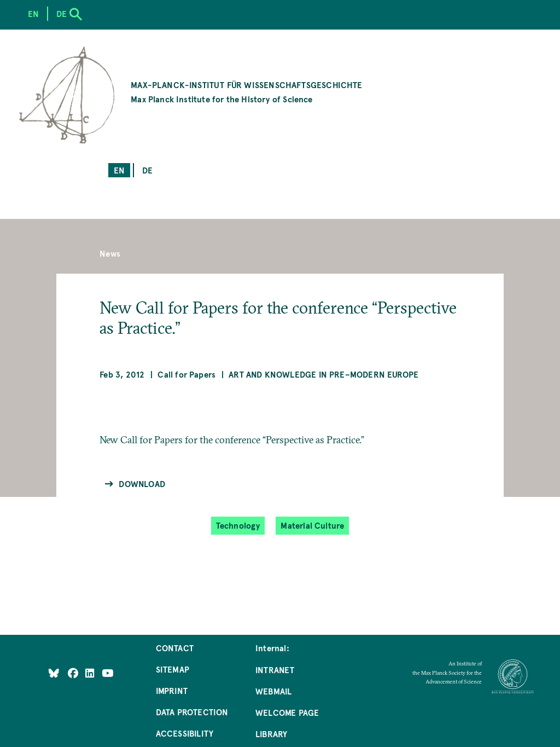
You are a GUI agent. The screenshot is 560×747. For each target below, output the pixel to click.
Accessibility (185, 733)
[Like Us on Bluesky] (54, 673)
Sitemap (173, 669)
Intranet (275, 670)
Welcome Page (287, 712)
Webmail (273, 691)
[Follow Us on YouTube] (107, 673)
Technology (238, 525)
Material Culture (312, 525)
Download (142, 483)
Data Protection (192, 712)
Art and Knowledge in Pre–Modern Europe (323, 374)
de (147, 170)
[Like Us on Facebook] (74, 673)
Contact (175, 648)
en (119, 170)
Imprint (172, 690)
